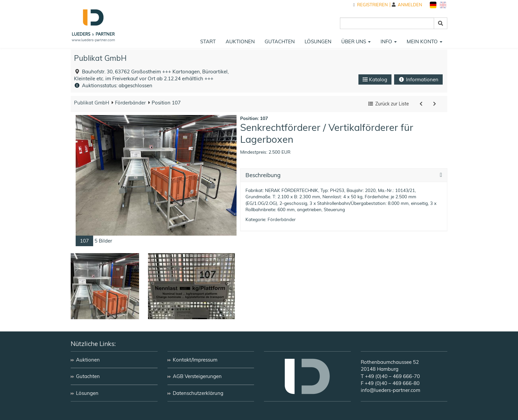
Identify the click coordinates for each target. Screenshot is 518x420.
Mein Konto (425, 41)
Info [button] (389, 41)
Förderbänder (130, 103)
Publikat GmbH (100, 58)
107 (84, 241)
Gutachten (280, 41)
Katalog (375, 79)
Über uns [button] (356, 41)
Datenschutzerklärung (198, 393)
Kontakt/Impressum (195, 360)
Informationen (418, 79)
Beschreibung (263, 175)
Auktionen (240, 41)
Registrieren (370, 5)
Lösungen (318, 41)
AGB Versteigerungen (197, 376)
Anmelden (407, 5)
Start (208, 41)
